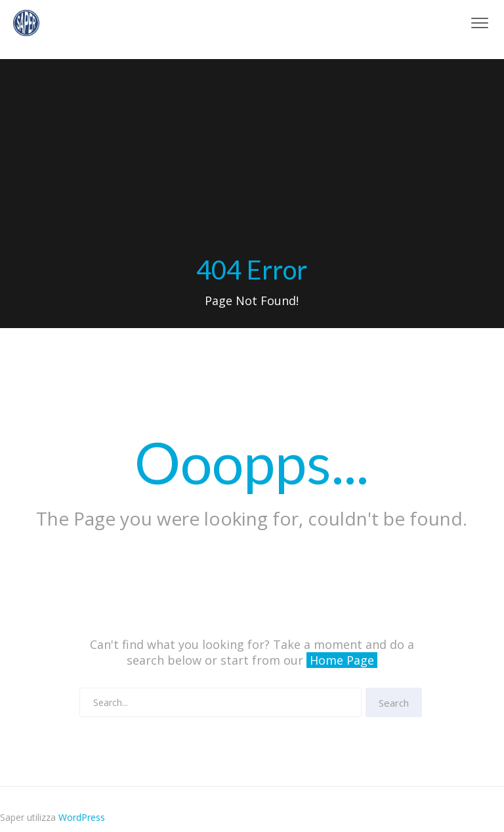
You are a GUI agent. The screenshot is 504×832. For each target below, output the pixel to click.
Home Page (342, 660)
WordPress (82, 817)
